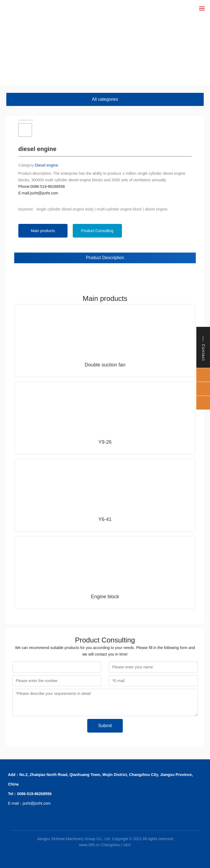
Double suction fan (105, 365)
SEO (127, 845)
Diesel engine (46, 165)
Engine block (105, 597)
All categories (105, 99)
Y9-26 (105, 442)
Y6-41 (105, 519)
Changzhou (110, 845)
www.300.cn (89, 845)
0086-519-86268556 (48, 186)
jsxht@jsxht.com (44, 193)
